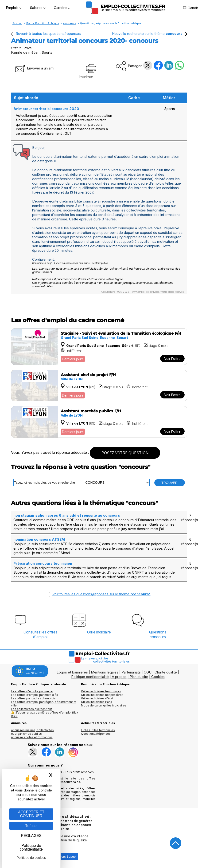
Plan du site (139, 677)
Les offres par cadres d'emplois (33, 698)
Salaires (38, 8)
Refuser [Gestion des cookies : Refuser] (31, 826)
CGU (148, 672)
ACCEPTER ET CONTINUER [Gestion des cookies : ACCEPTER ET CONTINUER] (31, 814)
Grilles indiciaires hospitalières (102, 695)
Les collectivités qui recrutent (31, 709)
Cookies (158, 677)
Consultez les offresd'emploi (40, 634)
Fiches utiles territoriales (98, 730)
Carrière (62, 8)
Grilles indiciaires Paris (97, 702)
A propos (119, 677)
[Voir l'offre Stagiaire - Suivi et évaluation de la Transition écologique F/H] (99, 347)
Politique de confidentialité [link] (31, 847)
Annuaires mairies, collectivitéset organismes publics (32, 732)
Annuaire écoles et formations (32, 737)
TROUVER (169, 483)
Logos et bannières (72, 672)
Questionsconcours (158, 634)
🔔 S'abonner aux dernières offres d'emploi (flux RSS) (45, 714)
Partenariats (131, 672)
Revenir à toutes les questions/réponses (48, 34)
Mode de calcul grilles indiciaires (104, 705)
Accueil (17, 23)
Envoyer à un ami (34, 68)
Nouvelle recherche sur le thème (147, 34)
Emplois (14, 8)
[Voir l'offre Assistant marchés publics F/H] (99, 422)
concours (70, 23)
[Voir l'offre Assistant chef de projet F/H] (99, 385)
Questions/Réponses (96, 734)
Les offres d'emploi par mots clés (35, 695)
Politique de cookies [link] (31, 858)
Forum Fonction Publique (43, 23)
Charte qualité (166, 672)
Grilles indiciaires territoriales (101, 691)
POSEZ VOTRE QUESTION (125, 453)
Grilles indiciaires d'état (97, 698)
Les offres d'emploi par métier (32, 691)
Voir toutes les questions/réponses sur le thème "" (101, 594)
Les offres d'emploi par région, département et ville (44, 704)
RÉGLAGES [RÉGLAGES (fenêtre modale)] (31, 836)
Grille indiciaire (99, 632)
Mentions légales (105, 672)
